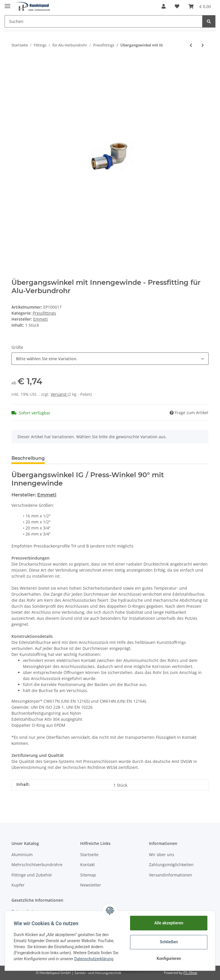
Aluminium (22, 855)
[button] (164, 6)
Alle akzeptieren (168, 923)
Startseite (89, 855)
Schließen (169, 942)
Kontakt (88, 865)
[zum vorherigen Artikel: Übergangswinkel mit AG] (191, 45)
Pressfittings (44, 313)
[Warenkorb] (200, 6)
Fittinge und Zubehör (32, 875)
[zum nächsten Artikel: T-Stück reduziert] (203, 45)
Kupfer (18, 885)
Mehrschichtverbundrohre (37, 865)
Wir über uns (162, 855)
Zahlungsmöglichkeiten (171, 865)
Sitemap (88, 875)
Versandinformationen (171, 875)
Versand (59, 394)
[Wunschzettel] (177, 6)
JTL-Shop (190, 973)
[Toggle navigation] (7, 4)
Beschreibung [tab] (28, 458)
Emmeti (47, 495)
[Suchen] (104, 21)
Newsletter (91, 885)
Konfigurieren (168, 958)
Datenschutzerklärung (94, 959)
